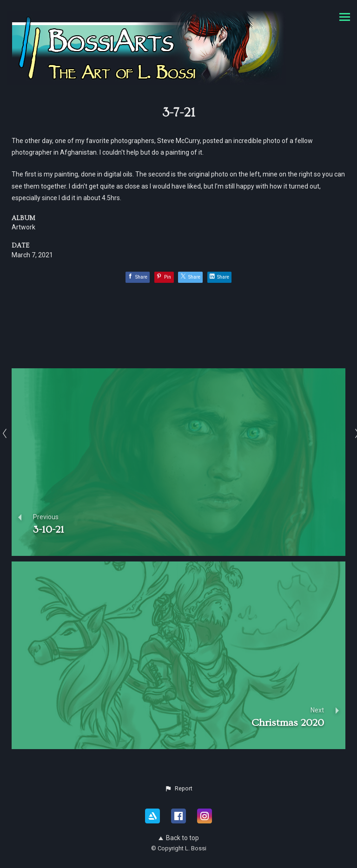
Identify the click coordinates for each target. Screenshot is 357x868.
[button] (178, 789)
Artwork (23, 227)
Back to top (179, 838)
